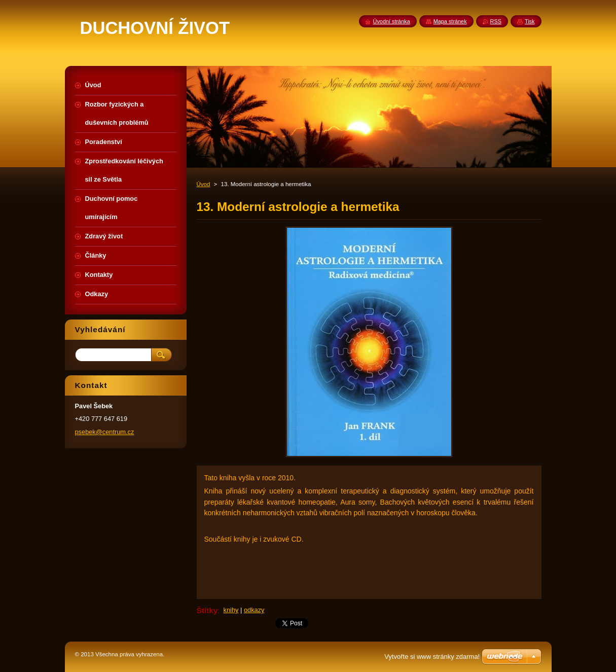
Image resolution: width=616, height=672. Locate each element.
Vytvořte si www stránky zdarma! (432, 657)
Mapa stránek (450, 21)
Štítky (207, 610)
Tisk (530, 21)
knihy (231, 610)
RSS (496, 21)
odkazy (254, 610)
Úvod (204, 184)
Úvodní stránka (392, 21)
